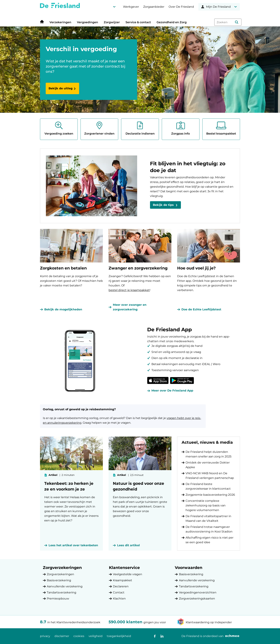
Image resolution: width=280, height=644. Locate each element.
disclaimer (62, 636)
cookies (79, 636)
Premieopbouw (58, 599)
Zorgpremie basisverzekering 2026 (210, 495)
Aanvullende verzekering (65, 586)
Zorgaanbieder (154, 7)
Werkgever (131, 7)
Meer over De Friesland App (172, 391)
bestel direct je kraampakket (129, 290)
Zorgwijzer (112, 22)
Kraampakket (122, 580)
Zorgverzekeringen (60, 574)
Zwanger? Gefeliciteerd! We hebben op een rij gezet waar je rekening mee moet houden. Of (140, 281)
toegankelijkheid (119, 636)
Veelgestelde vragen (127, 574)
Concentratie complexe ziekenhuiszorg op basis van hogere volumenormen (206, 505)
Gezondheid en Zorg (172, 22)
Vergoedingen (87, 22)
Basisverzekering (59, 580)
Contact (119, 592)
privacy (45, 636)
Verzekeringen (60, 22)
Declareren (121, 586)
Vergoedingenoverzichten (198, 592)
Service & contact (138, 22)
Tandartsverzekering (62, 592)
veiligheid (96, 636)
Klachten (119, 599)
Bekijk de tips (163, 205)
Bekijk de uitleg (62, 88)
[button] (237, 22)
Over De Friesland (181, 7)
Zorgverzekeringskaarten (197, 599)
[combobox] (228, 22)
